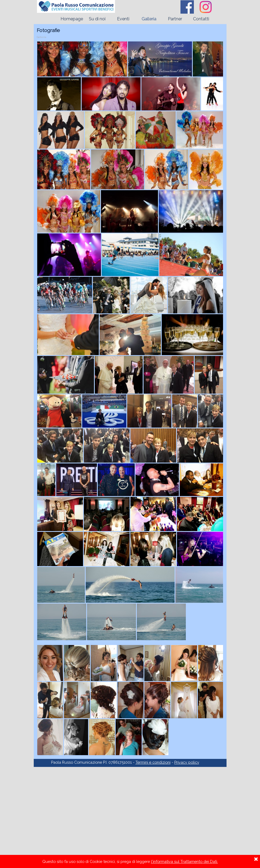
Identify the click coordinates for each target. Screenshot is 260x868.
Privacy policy (187, 762)
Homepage (72, 19)
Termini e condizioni (153, 762)
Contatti (201, 19)
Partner (175, 19)
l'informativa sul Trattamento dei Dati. (184, 861)
